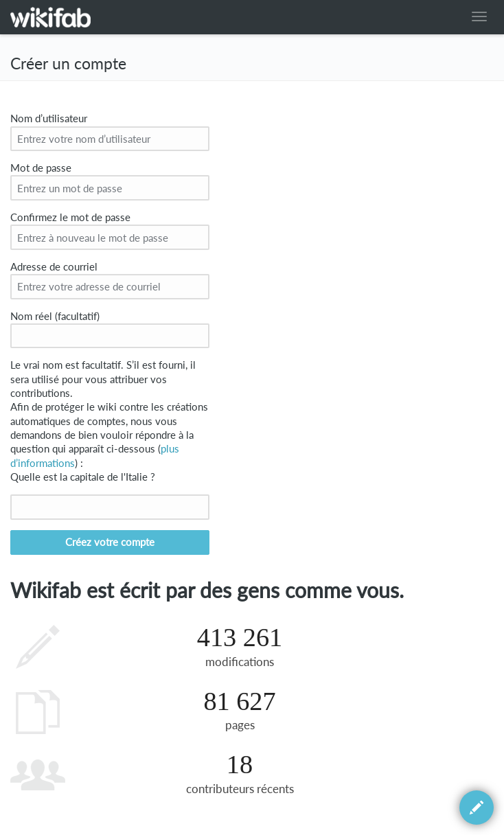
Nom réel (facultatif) (55, 316)
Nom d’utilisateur (49, 118)
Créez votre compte (110, 542)
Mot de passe (41, 168)
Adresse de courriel (54, 267)
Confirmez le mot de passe (70, 217)
